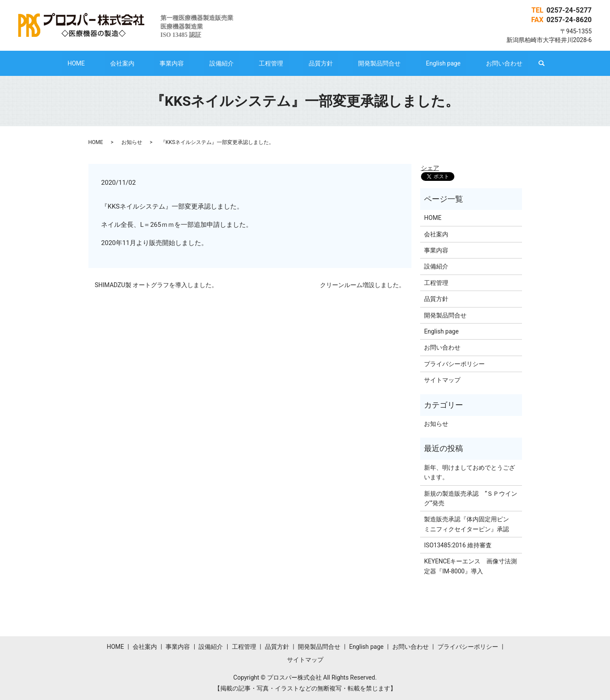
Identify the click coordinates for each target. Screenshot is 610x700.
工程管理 (271, 63)
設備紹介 (232, 63)
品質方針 (310, 63)
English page (411, 63)
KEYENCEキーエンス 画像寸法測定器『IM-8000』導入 (470, 566)
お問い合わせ (461, 63)
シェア (430, 168)
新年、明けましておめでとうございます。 (470, 472)
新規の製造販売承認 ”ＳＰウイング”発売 (471, 498)
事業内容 (193, 63)
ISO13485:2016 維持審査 (458, 545)
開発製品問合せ (358, 63)
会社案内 (154, 63)
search (493, 63)
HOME (119, 63)
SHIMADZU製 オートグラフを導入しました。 (157, 285)
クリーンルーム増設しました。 (362, 285)
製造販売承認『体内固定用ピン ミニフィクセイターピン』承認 (470, 524)
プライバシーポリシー (454, 364)
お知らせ (132, 142)
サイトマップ (442, 380)
